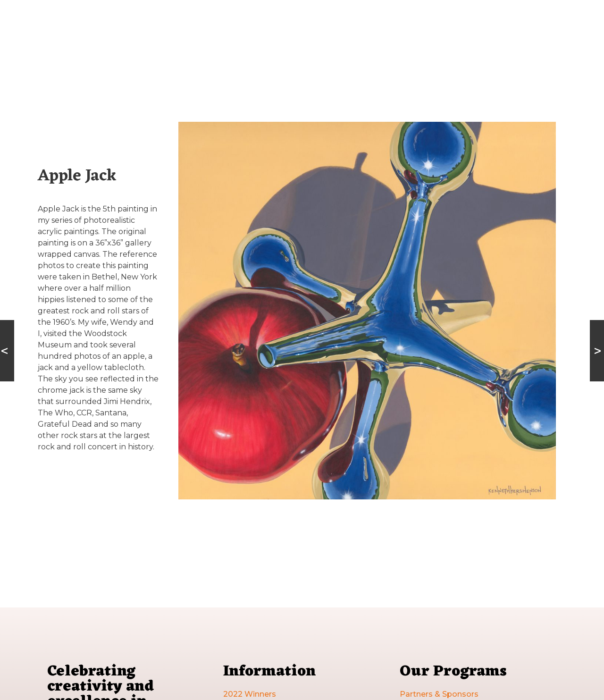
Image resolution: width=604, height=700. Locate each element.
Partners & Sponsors (439, 694)
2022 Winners (250, 694)
